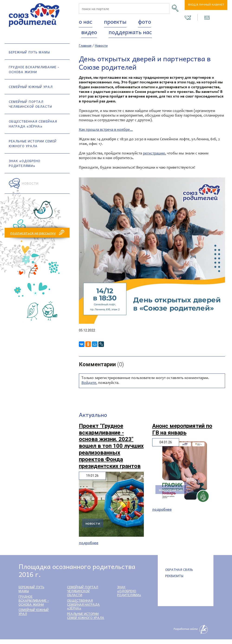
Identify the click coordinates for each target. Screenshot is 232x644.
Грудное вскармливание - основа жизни (34, 69)
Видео (89, 32)
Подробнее (89, 543)
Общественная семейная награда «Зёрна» (33, 124)
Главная (85, 45)
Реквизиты (174, 576)
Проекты (115, 21)
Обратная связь (179, 569)
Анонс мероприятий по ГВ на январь (182, 429)
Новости (30, 183)
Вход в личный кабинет (206, 5)
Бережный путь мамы (29, 52)
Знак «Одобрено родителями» (25, 163)
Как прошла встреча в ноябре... (106, 130)
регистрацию (154, 154)
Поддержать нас (130, 32)
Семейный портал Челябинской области (30, 104)
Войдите (89, 383)
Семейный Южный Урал (31, 87)
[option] (152, 251)
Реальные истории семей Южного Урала (33, 143)
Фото (145, 21)
